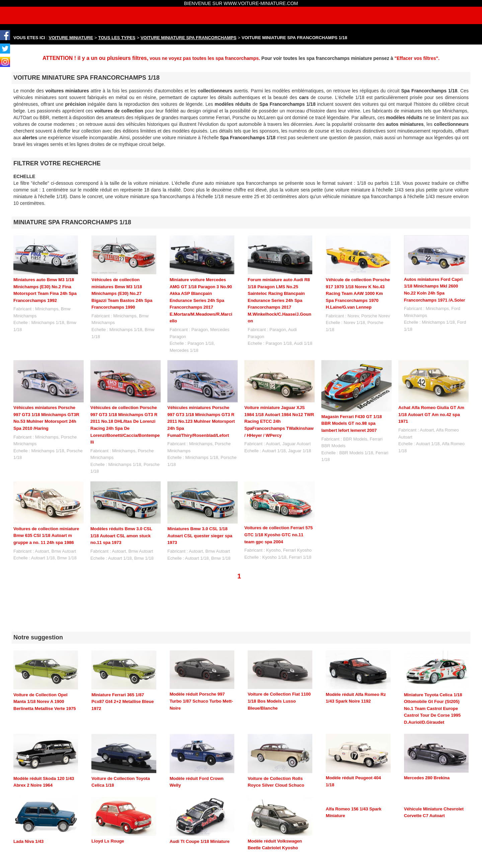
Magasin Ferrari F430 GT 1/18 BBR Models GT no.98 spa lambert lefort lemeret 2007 (352, 423)
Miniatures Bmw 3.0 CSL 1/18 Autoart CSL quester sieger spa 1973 (200, 536)
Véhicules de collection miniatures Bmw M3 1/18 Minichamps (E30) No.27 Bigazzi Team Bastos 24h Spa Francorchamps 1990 (122, 293)
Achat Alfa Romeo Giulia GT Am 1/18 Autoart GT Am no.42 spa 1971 (431, 414)
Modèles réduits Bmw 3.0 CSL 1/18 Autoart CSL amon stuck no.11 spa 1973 (121, 536)
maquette (128, 856)
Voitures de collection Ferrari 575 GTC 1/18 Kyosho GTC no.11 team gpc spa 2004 (278, 535)
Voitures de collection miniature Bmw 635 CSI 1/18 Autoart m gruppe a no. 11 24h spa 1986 (46, 536)
